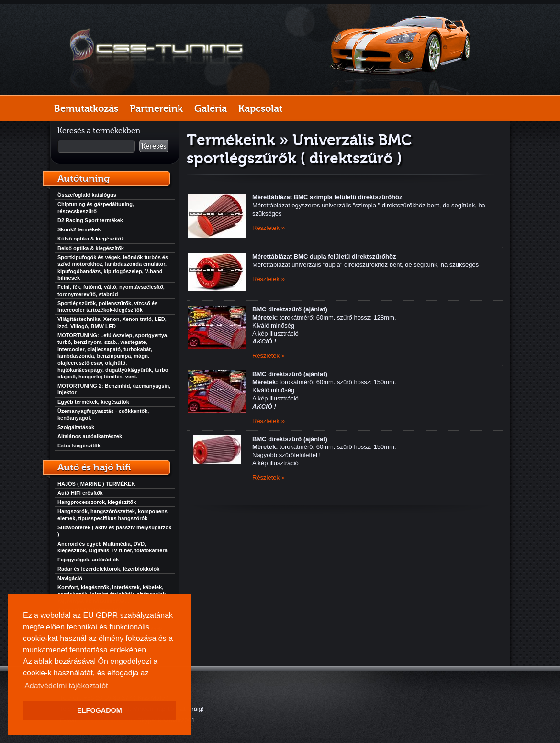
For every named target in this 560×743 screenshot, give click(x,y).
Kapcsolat (260, 108)
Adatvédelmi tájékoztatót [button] (66, 686)
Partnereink (156, 108)
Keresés (154, 146)
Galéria (211, 108)
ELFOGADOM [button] (100, 710)
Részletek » (269, 228)
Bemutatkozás (86, 108)
